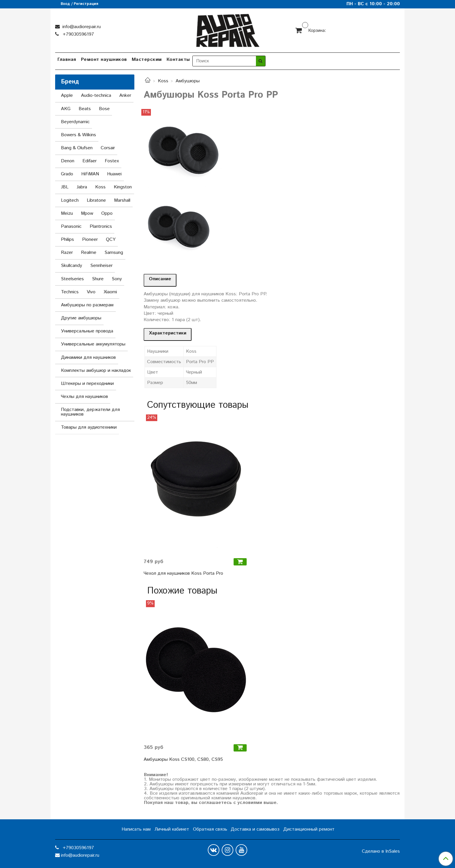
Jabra (82, 187)
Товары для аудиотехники (89, 427)
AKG (66, 109)
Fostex (112, 161)
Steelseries (72, 279)
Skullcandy (72, 266)
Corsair (108, 148)
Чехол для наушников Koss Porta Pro (183, 573)
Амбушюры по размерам (87, 305)
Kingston (123, 187)
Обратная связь (210, 829)
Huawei (114, 174)
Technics (70, 292)
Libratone (96, 200)
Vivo (91, 292)
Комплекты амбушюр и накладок (96, 371)
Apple (67, 95)
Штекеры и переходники (87, 384)
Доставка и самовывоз (255, 829)
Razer (67, 253)
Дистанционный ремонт (309, 829)
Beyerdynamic (75, 122)
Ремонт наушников (104, 60)
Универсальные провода (87, 331)
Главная (67, 60)
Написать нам (136, 829)
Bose (104, 109)
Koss (163, 81)
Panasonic (71, 226)
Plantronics (101, 226)
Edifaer (90, 161)
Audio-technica (96, 95)
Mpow (87, 213)
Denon (68, 161)
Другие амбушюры (81, 318)
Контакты (178, 60)
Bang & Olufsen (77, 148)
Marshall (122, 200)
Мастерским (147, 60)
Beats (85, 109)
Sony (117, 279)
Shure (98, 279)
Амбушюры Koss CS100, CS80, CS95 (183, 759)
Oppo (107, 213)
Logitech (70, 200)
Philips (67, 240)
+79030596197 (78, 34)
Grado (67, 174)
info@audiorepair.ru (81, 27)
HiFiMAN (90, 174)
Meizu (67, 213)
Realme (89, 253)
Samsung (114, 253)
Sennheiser (101, 266)
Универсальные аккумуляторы (93, 344)
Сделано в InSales (381, 851)
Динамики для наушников (88, 357)
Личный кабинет (172, 829)
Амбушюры (188, 81)
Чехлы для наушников (84, 397)
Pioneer (90, 240)
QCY (111, 240)
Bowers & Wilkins (78, 135)
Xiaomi (110, 292)
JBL (65, 187)
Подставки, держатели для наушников (90, 412)
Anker (125, 95)
